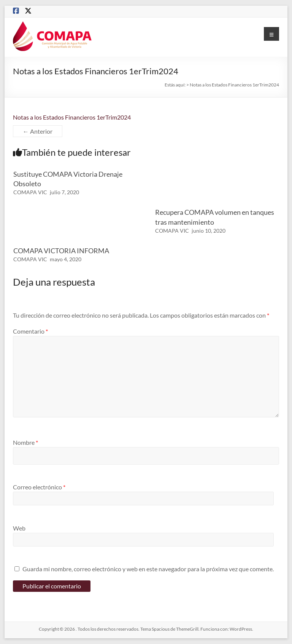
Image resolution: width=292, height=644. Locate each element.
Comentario (30, 331)
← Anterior (38, 131)
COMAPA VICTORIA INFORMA (61, 251)
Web (19, 528)
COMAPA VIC (30, 192)
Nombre (25, 442)
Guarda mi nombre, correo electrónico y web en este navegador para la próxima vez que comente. (148, 569)
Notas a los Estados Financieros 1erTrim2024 (72, 117)
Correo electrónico (39, 487)
